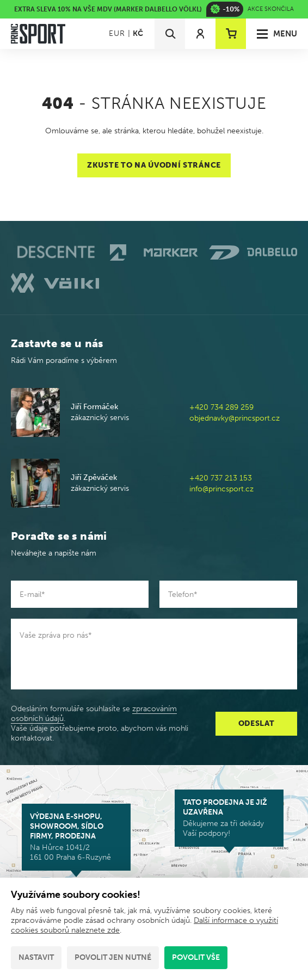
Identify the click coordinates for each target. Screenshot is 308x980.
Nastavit (36, 957)
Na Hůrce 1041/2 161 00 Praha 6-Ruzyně (76, 837)
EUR (117, 33)
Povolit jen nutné (113, 957)
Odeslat (257, 723)
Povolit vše (196, 957)
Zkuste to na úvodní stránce (154, 165)
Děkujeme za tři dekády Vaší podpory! (229, 818)
